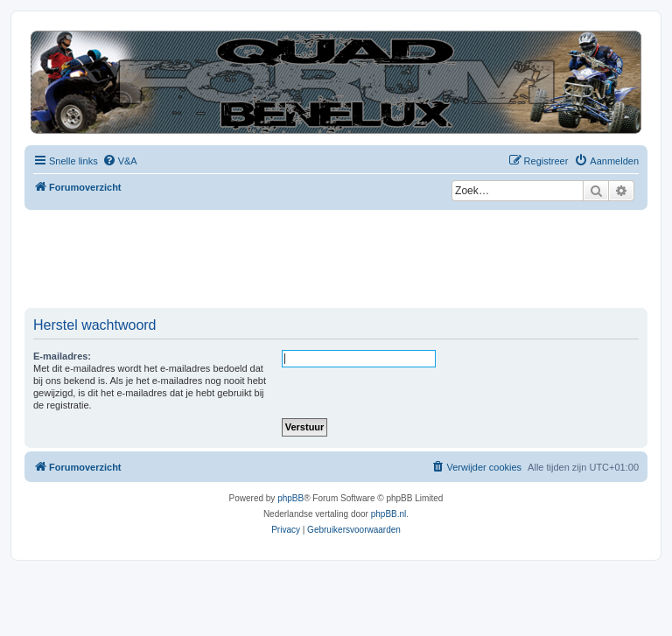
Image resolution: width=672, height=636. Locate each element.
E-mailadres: (62, 356)
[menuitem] (120, 161)
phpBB (290, 498)
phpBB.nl (389, 514)
